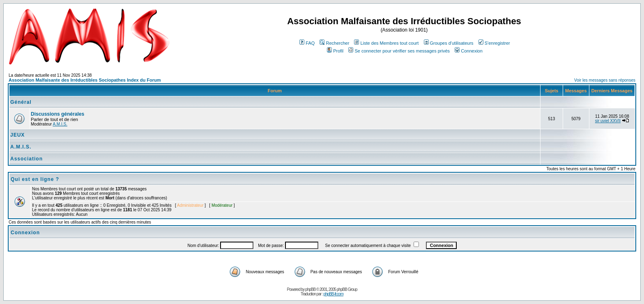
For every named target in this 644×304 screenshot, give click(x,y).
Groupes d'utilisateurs (449, 43)
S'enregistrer (494, 43)
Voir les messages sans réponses (605, 80)
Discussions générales (57, 114)
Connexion (469, 51)
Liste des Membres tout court (386, 43)
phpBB (310, 289)
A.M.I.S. (60, 124)
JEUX (17, 135)
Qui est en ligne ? (35, 179)
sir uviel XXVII (608, 121)
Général (21, 102)
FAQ (307, 43)
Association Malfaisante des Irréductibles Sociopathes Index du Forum (85, 80)
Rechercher (334, 43)
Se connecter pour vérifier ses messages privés (399, 51)
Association (26, 159)
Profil (335, 51)
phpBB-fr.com (333, 294)
